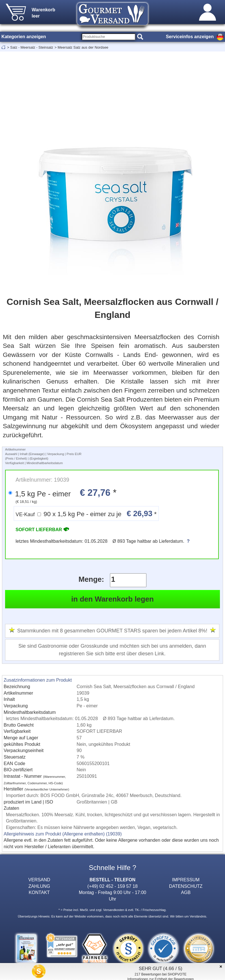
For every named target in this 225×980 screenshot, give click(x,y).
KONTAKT (39, 892)
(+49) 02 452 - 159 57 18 (112, 886)
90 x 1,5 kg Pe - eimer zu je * (86, 513)
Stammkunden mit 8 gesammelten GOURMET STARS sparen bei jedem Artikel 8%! (112, 631)
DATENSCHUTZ (186, 886)
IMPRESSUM (186, 880)
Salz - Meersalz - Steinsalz (32, 47)
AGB (186, 892)
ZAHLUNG (39, 886)
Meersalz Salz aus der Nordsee (83, 47)
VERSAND (39, 880)
